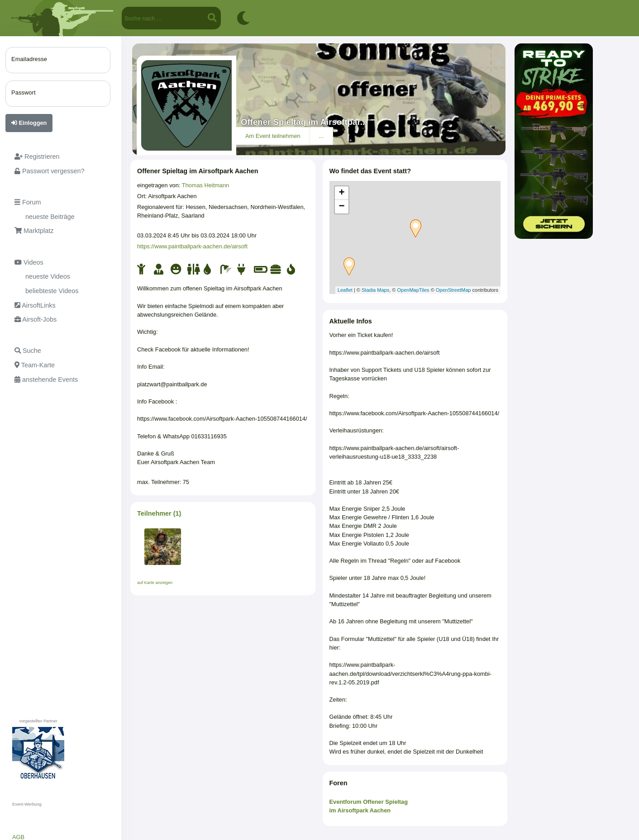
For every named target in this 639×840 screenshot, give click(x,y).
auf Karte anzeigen (155, 583)
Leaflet (345, 290)
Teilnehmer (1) (159, 513)
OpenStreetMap (453, 290)
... (322, 136)
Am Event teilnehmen (273, 136)
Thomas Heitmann (206, 185)
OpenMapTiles (413, 290)
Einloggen (29, 123)
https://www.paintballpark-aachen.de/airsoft (192, 246)
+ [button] (341, 193)
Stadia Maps (375, 290)
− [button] (341, 207)
